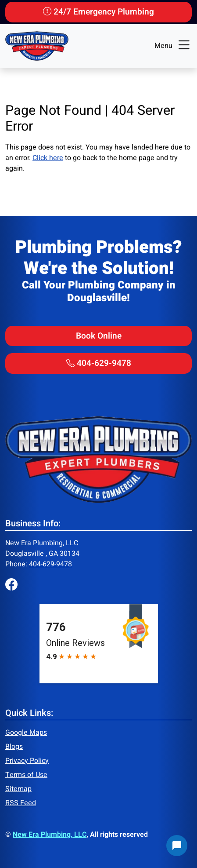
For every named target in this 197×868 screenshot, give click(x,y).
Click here (48, 158)
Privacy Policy (27, 761)
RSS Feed (21, 803)
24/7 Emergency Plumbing (98, 12)
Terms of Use (26, 775)
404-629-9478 (99, 363)
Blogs (14, 747)
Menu (173, 46)
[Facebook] (11, 586)
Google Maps (26, 733)
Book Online (99, 336)
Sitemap (18, 789)
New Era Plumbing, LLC (50, 835)
